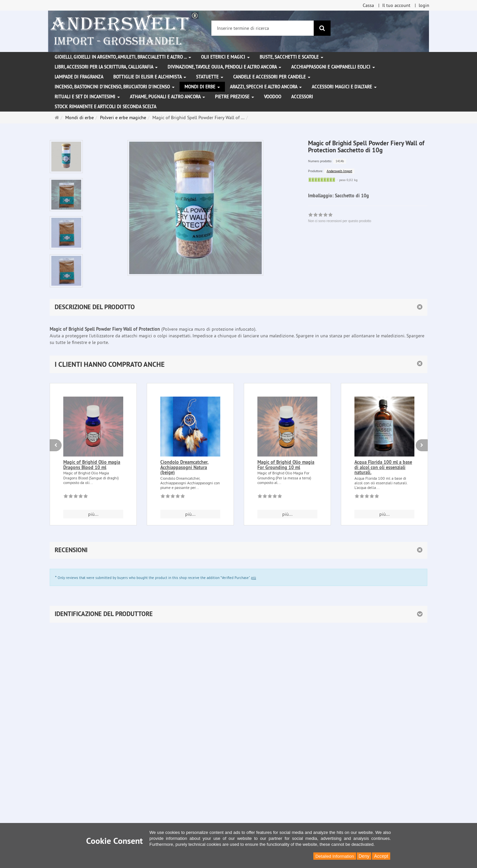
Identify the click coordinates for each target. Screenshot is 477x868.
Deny (364, 856)
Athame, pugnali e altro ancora (167, 97)
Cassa (368, 5)
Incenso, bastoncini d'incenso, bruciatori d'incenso (115, 87)
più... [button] (93, 514)
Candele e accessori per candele (272, 77)
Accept (381, 856)
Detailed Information (335, 856)
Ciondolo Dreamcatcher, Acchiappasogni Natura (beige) (184, 467)
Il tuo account (396, 5)
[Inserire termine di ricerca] (263, 28)
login (424, 5)
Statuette (210, 77)
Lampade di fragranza (79, 77)
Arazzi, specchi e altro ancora (266, 87)
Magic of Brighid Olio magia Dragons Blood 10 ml (92, 465)
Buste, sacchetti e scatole (291, 57)
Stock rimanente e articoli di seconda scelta (106, 107)
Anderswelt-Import (339, 171)
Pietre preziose (235, 97)
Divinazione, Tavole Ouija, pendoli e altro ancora (224, 67)
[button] (238, 364)
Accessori (302, 97)
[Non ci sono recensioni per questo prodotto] (76, 497)
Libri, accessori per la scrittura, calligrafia (106, 67)
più (254, 578)
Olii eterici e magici (225, 57)
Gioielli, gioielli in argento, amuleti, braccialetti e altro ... (123, 57)
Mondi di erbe (202, 87)
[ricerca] (322, 28)
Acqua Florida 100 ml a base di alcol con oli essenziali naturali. (383, 467)
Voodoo (273, 97)
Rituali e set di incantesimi (87, 97)
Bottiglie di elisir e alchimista (150, 77)
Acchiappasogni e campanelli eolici (333, 67)
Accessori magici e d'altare (344, 87)
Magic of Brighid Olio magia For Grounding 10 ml (286, 465)
